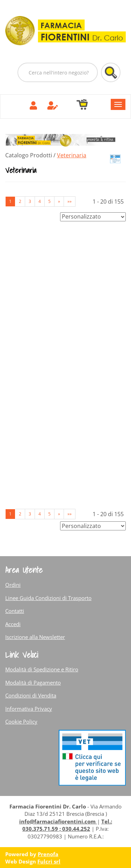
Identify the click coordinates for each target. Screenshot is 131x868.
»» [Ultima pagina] (70, 201)
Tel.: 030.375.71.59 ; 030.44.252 (67, 825)
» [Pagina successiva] (59, 201)
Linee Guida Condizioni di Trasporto (48, 598)
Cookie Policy (21, 721)
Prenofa (48, 854)
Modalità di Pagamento (33, 682)
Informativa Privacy (29, 709)
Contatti (15, 611)
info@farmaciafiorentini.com (58, 821)
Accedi (13, 624)
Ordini (13, 585)
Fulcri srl (49, 861)
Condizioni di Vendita (31, 695)
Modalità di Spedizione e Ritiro (42, 669)
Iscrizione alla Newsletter (35, 637)
